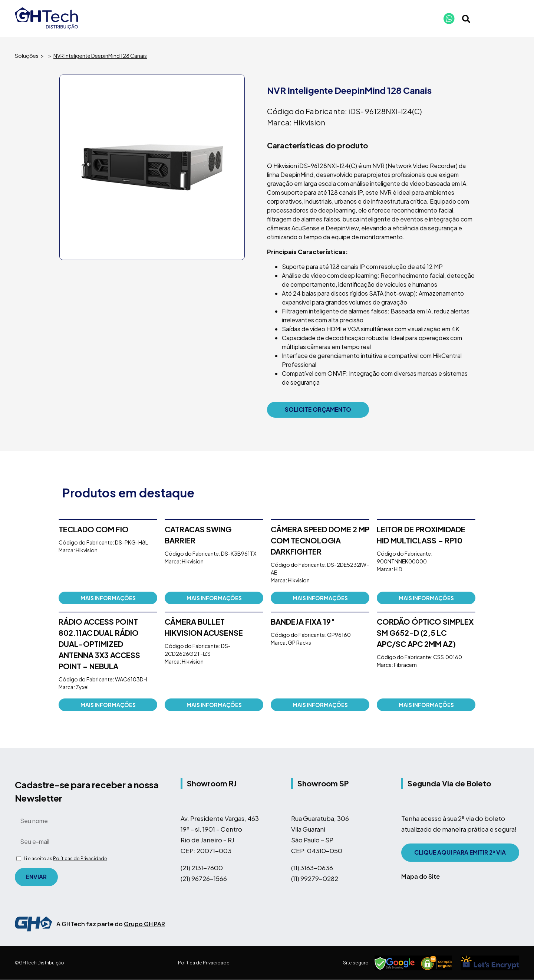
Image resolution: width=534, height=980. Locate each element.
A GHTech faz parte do (111, 924)
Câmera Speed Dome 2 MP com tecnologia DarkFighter (320, 541)
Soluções (27, 56)
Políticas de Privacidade (80, 859)
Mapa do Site (421, 877)
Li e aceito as (65, 859)
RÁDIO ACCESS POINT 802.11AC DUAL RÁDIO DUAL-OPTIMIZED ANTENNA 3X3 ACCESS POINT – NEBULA (99, 644)
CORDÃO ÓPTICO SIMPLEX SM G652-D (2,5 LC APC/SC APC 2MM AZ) (425, 633)
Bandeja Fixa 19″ (303, 622)
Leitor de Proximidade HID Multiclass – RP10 (421, 535)
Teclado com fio (94, 530)
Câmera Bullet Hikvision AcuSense (204, 627)
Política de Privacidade (204, 963)
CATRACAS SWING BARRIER (198, 535)
